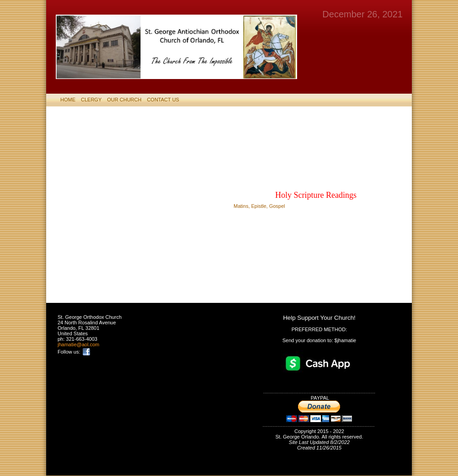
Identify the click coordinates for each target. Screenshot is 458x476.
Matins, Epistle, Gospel (259, 206)
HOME (68, 100)
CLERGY (91, 100)
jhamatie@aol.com (78, 344)
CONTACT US (163, 100)
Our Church (124, 100)
